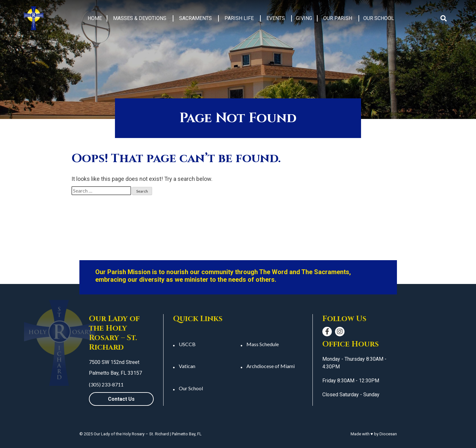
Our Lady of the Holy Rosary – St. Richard (131, 434)
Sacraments (195, 18)
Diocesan (388, 434)
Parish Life (239, 18)
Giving (304, 18)
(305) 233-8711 (106, 384)
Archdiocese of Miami (271, 366)
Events (276, 18)
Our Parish (338, 18)
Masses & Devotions (140, 18)
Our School (379, 18)
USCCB (187, 344)
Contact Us (121, 399)
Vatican (187, 366)
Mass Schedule (263, 344)
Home (95, 18)
